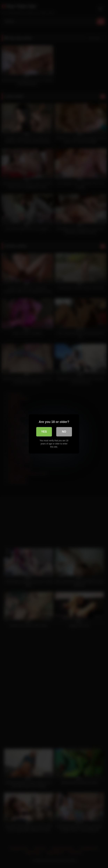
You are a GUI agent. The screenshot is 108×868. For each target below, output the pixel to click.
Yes (44, 432)
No (64, 432)
